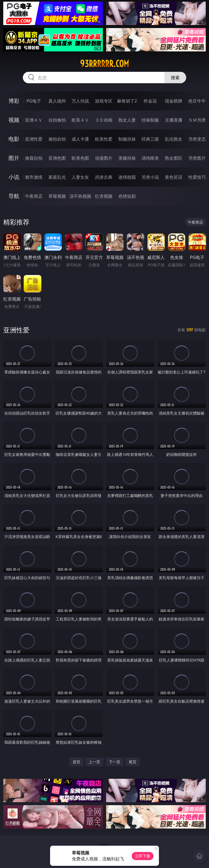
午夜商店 (34, 196)
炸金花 (150, 101)
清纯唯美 (150, 158)
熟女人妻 (127, 120)
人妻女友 (80, 177)
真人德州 (57, 101)
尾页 (133, 762)
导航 (14, 196)
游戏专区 (104, 101)
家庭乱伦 (57, 177)
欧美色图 (80, 158)
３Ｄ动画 (104, 120)
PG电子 (34, 101)
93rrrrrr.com (104, 64)
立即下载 (143, 856)
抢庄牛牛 (197, 101)
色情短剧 (127, 196)
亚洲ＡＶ (34, 120)
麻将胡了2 (127, 101)
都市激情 (34, 177)
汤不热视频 (80, 196)
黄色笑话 (174, 177)
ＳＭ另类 (197, 120)
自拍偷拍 (57, 120)
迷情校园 (127, 177)
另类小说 (150, 177)
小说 (14, 177)
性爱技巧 (197, 177)
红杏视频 (104, 196)
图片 (14, 158)
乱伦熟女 (174, 139)
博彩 (14, 101)
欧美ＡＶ (80, 120)
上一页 (94, 762)
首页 (76, 762)
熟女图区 (174, 158)
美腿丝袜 (127, 158)
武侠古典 (104, 177)
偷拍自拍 (57, 139)
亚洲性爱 (34, 139)
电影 (14, 139)
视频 (14, 120)
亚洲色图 (57, 158)
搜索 (175, 78)
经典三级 (150, 139)
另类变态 (197, 139)
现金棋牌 (174, 101)
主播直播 (174, 120)
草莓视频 (57, 196)
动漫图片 (104, 158)
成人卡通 (80, 139)
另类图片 (197, 158)
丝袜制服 (150, 120)
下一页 (115, 762)
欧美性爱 (104, 139)
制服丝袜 (127, 139)
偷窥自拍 (34, 158)
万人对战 (80, 101)
